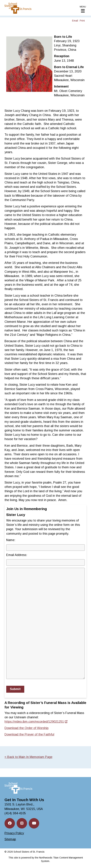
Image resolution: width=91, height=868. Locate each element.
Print (82, 21)
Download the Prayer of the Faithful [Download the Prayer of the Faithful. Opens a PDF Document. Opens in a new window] (29, 734)
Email (75, 21)
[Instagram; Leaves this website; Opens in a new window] (22, 823)
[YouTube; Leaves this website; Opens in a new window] (34, 823)
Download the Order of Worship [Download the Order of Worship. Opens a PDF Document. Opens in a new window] (27, 728)
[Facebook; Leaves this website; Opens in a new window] (10, 823)
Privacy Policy (14, 833)
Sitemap (10, 839)
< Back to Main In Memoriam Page (28, 757)
